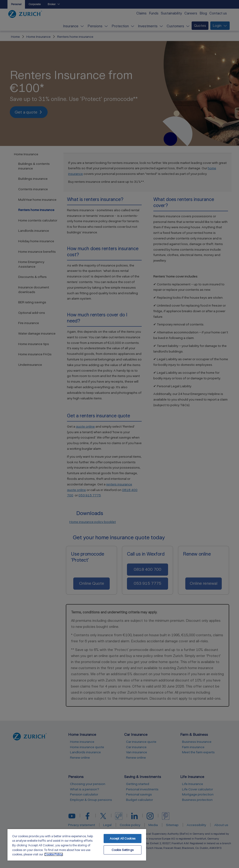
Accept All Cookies (123, 839)
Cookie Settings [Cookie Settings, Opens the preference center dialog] (123, 850)
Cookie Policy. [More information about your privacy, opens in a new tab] (54, 854)
